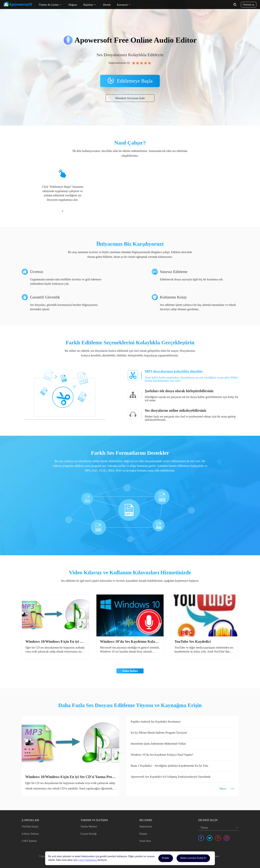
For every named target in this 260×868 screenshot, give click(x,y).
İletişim (143, 834)
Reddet (166, 858)
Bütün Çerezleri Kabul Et (193, 858)
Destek (107, 5)
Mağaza (73, 5)
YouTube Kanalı (30, 827)
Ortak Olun (145, 841)
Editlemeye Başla (135, 81)
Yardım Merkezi (89, 827)
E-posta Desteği (89, 834)
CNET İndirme (29, 841)
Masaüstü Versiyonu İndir (130, 98)
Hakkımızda (146, 827)
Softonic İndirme (30, 834)
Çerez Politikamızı (88, 860)
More (223, 789)
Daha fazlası (130, 671)
